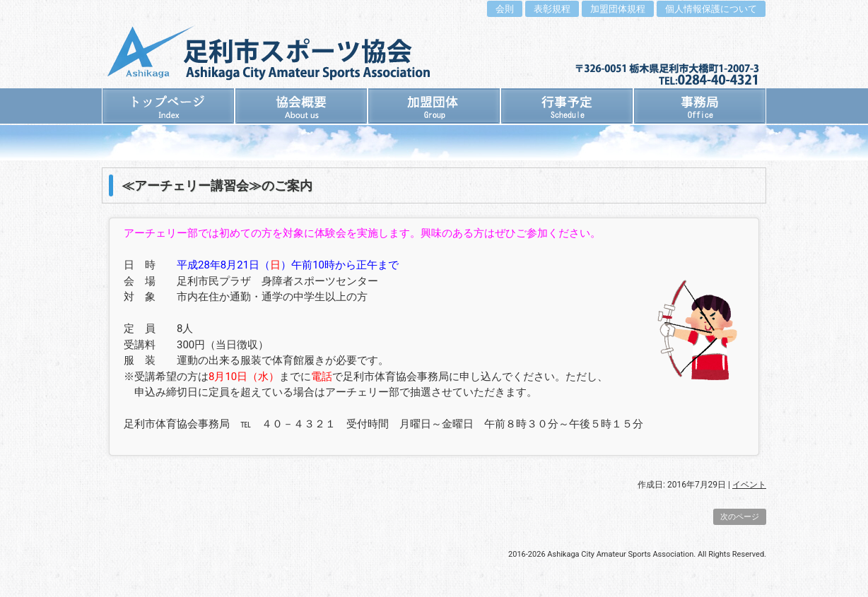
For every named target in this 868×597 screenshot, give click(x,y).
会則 (505, 9)
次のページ (740, 517)
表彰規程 (552, 9)
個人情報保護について (711, 9)
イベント (749, 485)
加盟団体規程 (618, 9)
